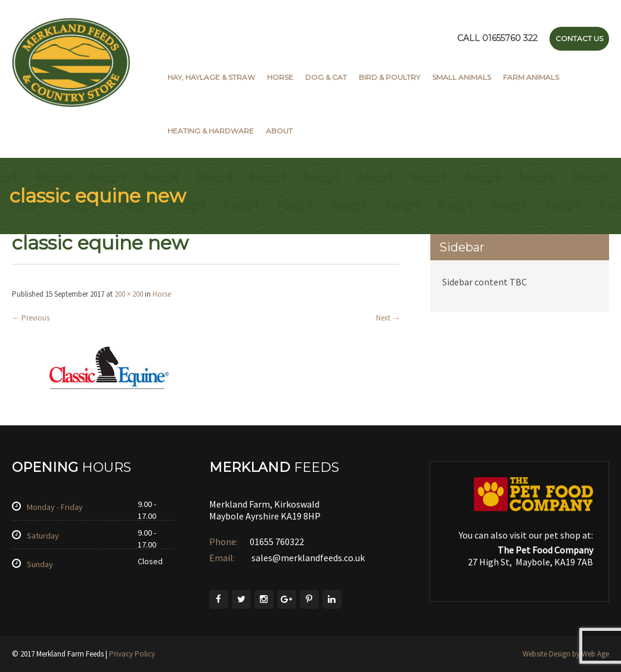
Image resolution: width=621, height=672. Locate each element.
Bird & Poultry (389, 77)
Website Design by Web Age (566, 654)
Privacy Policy (132, 654)
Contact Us (579, 38)
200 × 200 (129, 294)
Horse (280, 77)
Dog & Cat (326, 77)
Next (388, 318)
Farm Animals (531, 77)
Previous (31, 318)
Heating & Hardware (211, 131)
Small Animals (462, 77)
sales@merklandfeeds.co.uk (307, 558)
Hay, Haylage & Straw (211, 77)
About (279, 131)
